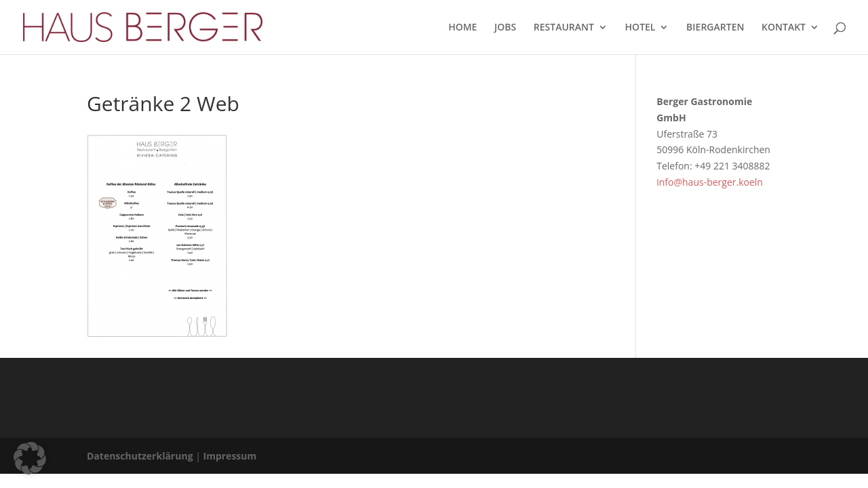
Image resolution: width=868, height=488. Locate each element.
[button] (30, 458)
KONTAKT (784, 28)
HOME (462, 28)
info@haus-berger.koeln (710, 182)
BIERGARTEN (715, 28)
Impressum (230, 456)
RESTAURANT (564, 28)
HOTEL (640, 28)
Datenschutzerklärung (140, 456)
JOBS (505, 28)
